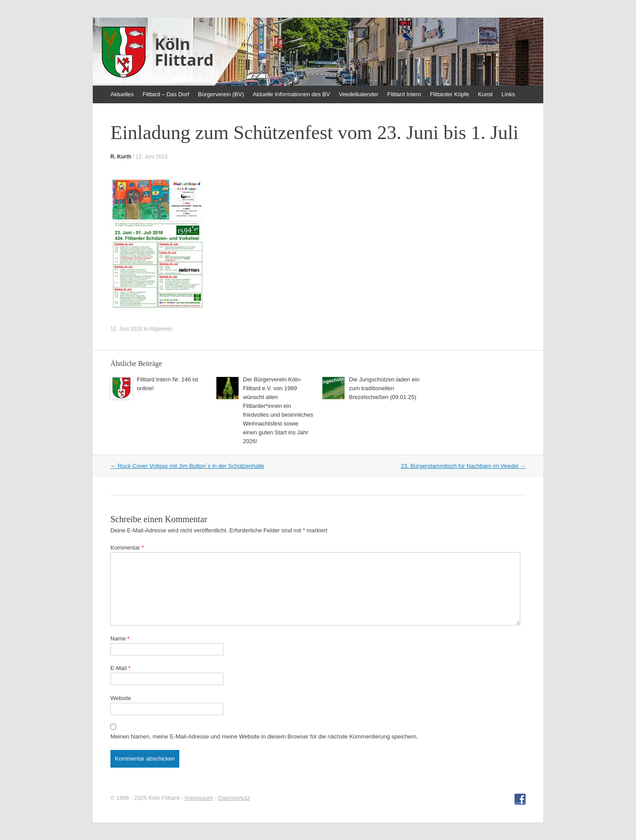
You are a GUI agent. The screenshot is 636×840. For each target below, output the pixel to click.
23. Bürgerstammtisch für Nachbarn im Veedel (463, 466)
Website (121, 698)
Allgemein (161, 329)
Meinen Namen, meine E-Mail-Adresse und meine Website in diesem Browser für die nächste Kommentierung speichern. (264, 736)
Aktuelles (122, 94)
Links (508, 94)
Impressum (199, 798)
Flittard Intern (404, 94)
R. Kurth (121, 157)
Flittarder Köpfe (449, 94)
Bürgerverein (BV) (221, 94)
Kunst (485, 94)
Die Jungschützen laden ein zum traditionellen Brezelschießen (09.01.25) (384, 388)
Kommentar (127, 548)
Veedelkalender (359, 94)
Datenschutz (234, 798)
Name (120, 638)
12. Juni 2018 (151, 157)
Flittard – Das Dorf (166, 94)
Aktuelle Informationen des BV (291, 94)
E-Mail (121, 668)
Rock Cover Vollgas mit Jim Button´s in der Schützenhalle (187, 466)
